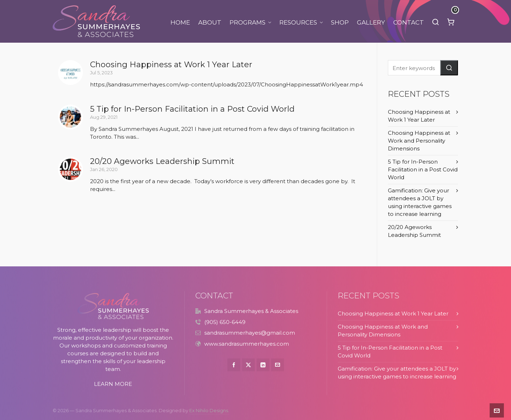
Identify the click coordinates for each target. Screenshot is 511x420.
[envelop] (278, 365)
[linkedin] (263, 365)
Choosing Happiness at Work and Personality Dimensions (419, 141)
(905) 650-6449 (225, 322)
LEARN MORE (113, 384)
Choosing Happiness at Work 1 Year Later (171, 65)
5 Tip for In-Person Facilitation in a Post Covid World (192, 109)
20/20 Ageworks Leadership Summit (162, 161)
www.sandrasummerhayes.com (247, 344)
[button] (449, 68)
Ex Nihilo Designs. (209, 411)
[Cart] (451, 21)
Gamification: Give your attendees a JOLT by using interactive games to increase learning (420, 202)
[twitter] (248, 365)
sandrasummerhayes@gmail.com (250, 333)
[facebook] (234, 365)
